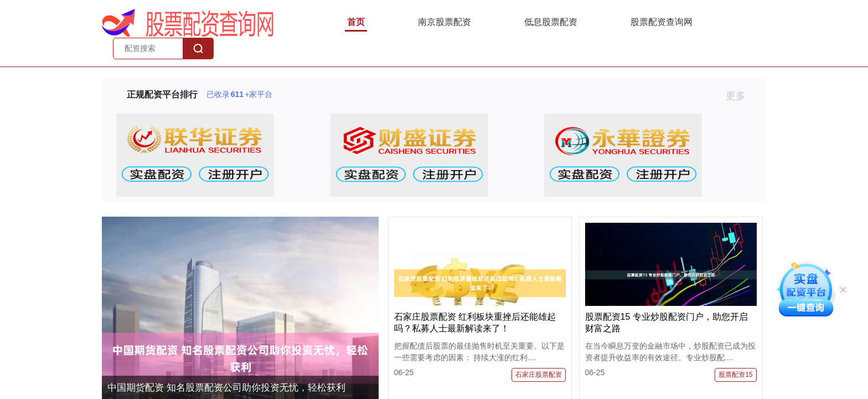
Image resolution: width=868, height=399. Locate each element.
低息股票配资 (551, 22)
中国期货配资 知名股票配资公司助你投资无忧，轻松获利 (226, 388)
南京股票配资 (445, 22)
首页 (356, 22)
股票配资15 (735, 375)
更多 (740, 96)
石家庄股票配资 (539, 375)
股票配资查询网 (662, 22)
